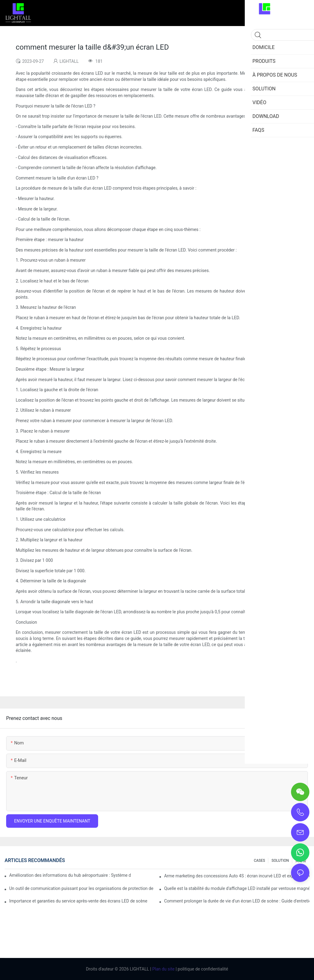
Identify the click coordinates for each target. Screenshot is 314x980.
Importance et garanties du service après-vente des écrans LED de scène (78, 901)
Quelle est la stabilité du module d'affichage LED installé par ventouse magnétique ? (237, 888)
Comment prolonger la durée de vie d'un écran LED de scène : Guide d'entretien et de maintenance (237, 901)
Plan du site (163, 969)
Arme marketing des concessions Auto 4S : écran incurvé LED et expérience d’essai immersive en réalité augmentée (237, 876)
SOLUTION (280, 861)
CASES (260, 861)
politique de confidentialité (202, 969)
